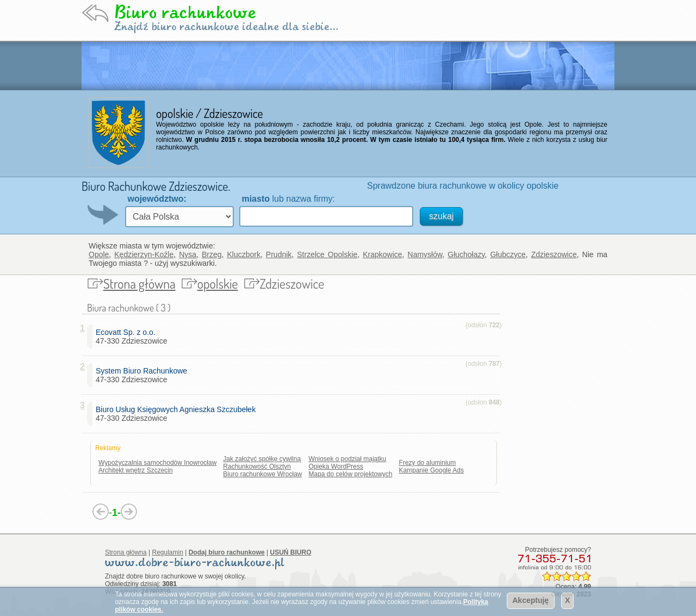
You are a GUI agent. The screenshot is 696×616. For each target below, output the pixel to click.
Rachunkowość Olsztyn (257, 466)
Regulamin (168, 552)
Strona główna (139, 284)
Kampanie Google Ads (431, 470)
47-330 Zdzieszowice (132, 337)
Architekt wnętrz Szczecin (136, 470)
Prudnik (279, 254)
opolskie (218, 284)
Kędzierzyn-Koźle (144, 254)
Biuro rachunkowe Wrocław (262, 474)
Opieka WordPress (336, 466)
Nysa (188, 254)
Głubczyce (508, 254)
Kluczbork (243, 254)
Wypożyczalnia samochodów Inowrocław (157, 463)
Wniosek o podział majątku (348, 459)
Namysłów (425, 254)
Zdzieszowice (554, 254)
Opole (99, 254)
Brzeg (212, 254)
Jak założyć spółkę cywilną (262, 459)
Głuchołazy (466, 254)
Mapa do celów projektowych (351, 474)
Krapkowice (382, 254)
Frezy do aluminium (428, 463)
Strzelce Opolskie (327, 254)
